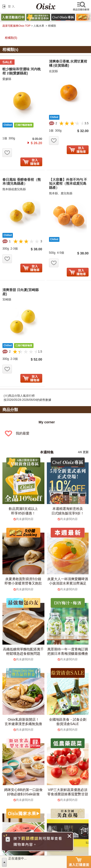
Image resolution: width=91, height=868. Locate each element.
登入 (9, 6)
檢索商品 (82, 6)
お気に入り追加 (7, 153)
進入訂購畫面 (79, 862)
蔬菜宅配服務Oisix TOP (16, 26)
